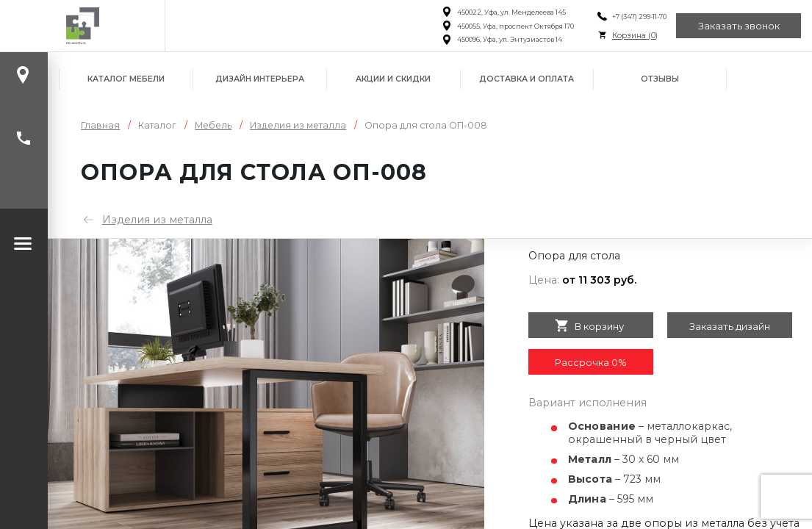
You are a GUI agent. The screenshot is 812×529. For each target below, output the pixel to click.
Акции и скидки (393, 79)
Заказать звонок (739, 26)
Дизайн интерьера (260, 79)
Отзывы (660, 79)
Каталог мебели (126, 79)
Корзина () (635, 36)
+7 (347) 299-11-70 (639, 17)
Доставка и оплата (527, 79)
